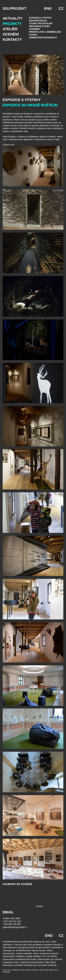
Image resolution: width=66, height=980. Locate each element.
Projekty (12, 24)
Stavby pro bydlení (41, 23)
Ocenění (11, 34)
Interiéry (35, 29)
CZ (61, 8)
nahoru (40, 906)
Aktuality (13, 18)
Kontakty (12, 40)
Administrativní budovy (43, 38)
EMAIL (8, 912)
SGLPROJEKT (15, 8)
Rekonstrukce (38, 21)
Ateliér (10, 29)
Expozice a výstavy (40, 18)
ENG (48, 8)
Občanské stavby (40, 26)
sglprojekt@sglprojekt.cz (15, 927)
